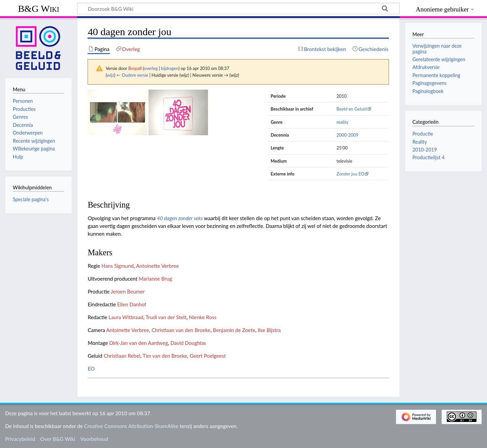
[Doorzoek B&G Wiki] (238, 8)
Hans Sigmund (118, 266)
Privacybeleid (20, 439)
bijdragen (170, 68)
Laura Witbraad (126, 317)
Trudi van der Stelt (166, 317)
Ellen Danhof (132, 304)
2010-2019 (424, 150)
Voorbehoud (94, 439)
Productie (423, 134)
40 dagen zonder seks (180, 218)
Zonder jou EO (350, 174)
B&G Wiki (39, 9)
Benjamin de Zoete (234, 330)
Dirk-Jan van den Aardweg (139, 343)
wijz (111, 75)
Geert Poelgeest (208, 356)
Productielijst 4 (428, 157)
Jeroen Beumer (128, 291)
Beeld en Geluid (352, 109)
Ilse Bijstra (269, 330)
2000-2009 (347, 135)
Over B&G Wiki (58, 439)
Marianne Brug (155, 279)
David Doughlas (188, 343)
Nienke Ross (203, 317)
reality (342, 122)
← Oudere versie (132, 75)
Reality (420, 142)
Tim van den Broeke (165, 356)
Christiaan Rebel (122, 356)
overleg (151, 68)
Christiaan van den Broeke (181, 330)
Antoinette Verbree (157, 266)
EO (91, 369)
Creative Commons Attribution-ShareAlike (131, 426)
